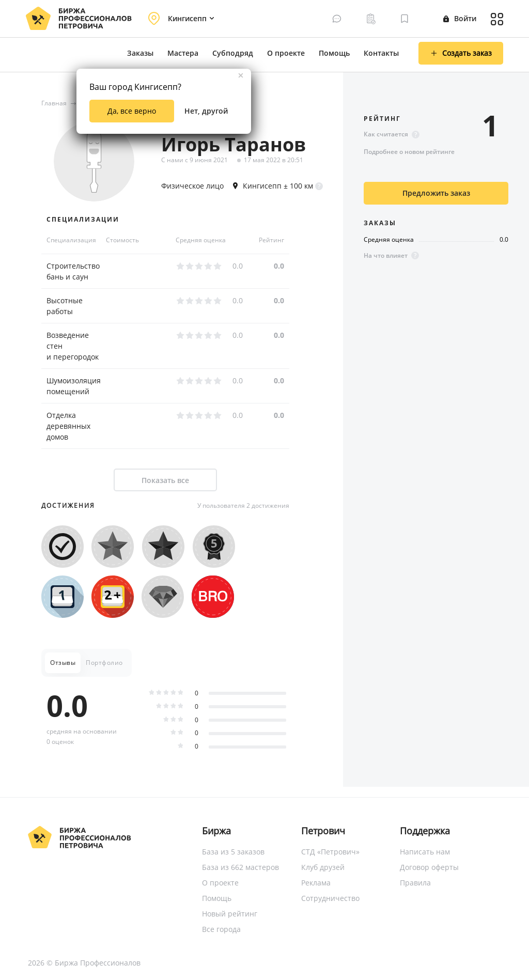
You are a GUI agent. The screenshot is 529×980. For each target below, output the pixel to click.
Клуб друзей (323, 867)
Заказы (140, 53)
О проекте (286, 53)
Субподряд (233, 53)
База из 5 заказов (233, 852)
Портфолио (104, 663)
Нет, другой (206, 111)
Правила (415, 883)
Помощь (334, 53)
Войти (460, 18)
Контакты (381, 53)
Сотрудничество (330, 898)
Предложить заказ (436, 193)
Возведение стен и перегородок (73, 346)
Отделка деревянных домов (68, 426)
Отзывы (63, 663)
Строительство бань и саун (73, 271)
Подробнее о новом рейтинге (409, 152)
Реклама (316, 883)
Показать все (165, 480)
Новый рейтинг (230, 914)
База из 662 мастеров (240, 867)
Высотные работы (65, 306)
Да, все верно (132, 111)
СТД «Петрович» (330, 852)
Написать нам (425, 852)
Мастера (183, 53)
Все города (221, 929)
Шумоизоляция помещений (74, 386)
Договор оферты (429, 867)
